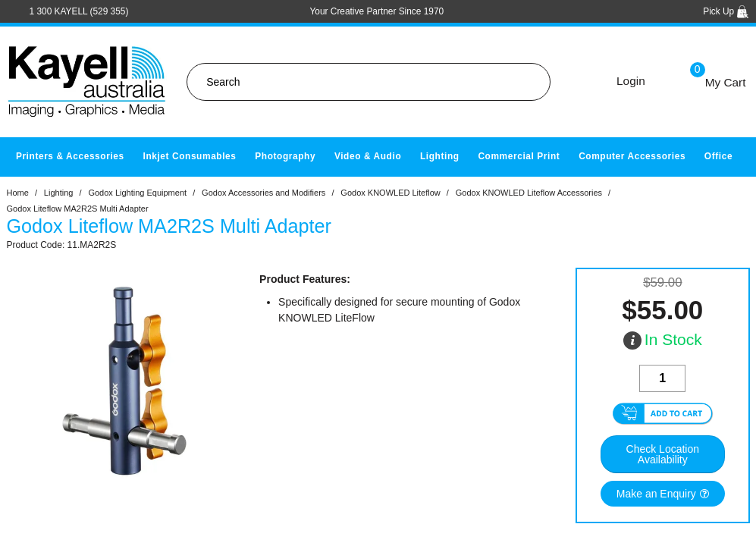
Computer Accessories (632, 156)
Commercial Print (519, 156)
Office (718, 156)
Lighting (440, 156)
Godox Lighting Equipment (137, 193)
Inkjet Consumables (189, 156)
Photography (285, 156)
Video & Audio (368, 156)
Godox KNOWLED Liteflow (390, 193)
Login (631, 81)
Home (18, 193)
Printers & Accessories (70, 156)
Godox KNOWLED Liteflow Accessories (529, 193)
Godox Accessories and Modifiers (264, 193)
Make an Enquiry (656, 494)
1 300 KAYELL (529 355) (79, 11)
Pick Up (726, 11)
